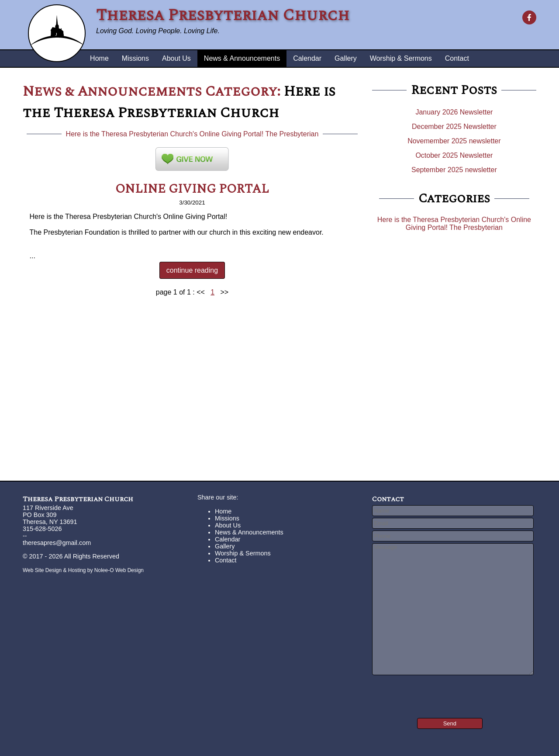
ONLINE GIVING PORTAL (192, 189)
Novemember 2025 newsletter (454, 141)
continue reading (192, 270)
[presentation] (425, 690)
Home (99, 58)
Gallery (346, 58)
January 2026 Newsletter (454, 112)
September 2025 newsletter (454, 170)
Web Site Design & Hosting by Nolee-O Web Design (83, 570)
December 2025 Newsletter (454, 127)
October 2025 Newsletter (454, 155)
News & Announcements (242, 58)
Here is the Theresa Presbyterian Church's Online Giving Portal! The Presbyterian (192, 134)
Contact (457, 58)
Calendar (307, 58)
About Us (176, 58)
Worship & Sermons (401, 58)
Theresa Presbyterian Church (78, 499)
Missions (135, 58)
